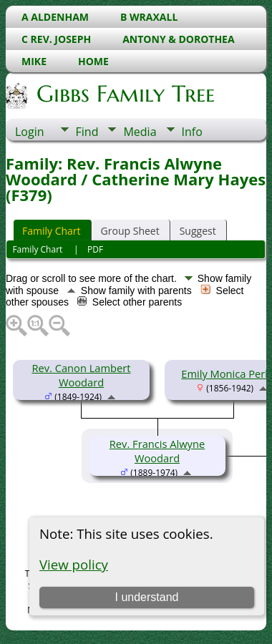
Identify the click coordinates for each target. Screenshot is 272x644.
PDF (95, 249)
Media (140, 132)
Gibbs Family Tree (125, 94)
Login (30, 132)
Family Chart (52, 231)
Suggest (198, 231)
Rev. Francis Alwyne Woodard (157, 451)
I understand (146, 597)
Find (87, 132)
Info (192, 132)
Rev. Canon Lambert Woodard (81, 375)
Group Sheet (130, 231)
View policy (74, 564)
